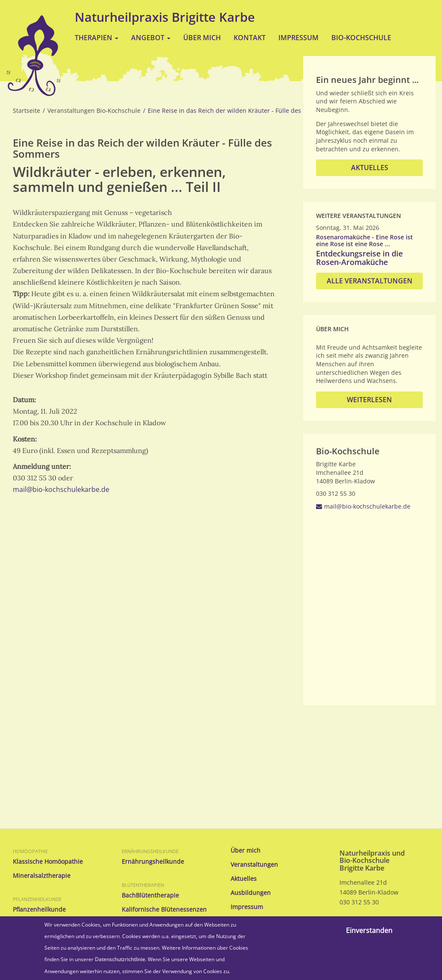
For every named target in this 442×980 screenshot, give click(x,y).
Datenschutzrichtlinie (120, 959)
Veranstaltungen (254, 865)
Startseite (26, 111)
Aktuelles (370, 168)
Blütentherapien (143, 885)
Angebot (151, 38)
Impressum (299, 38)
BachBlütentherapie (150, 895)
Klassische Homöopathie (48, 862)
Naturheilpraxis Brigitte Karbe (165, 17)
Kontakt (250, 38)
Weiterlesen (369, 400)
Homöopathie (30, 851)
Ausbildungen (251, 893)
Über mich (202, 38)
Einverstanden (369, 930)
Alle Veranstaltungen (370, 281)
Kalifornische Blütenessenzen (164, 909)
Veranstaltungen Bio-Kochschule (94, 111)
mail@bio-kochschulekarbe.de (61, 489)
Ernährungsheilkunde (150, 851)
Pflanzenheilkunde (37, 899)
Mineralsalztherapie (42, 876)
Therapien (97, 38)
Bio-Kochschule (361, 38)
